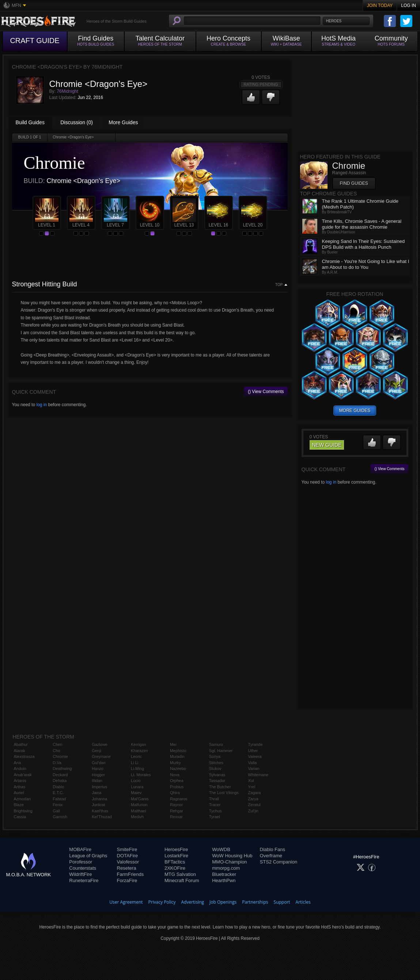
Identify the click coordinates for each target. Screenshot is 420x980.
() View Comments (266, 392)
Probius (177, 787)
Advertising (193, 902)
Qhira (175, 793)
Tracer (215, 805)
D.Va (57, 763)
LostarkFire (176, 856)
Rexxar (176, 817)
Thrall (214, 799)
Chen (57, 744)
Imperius (99, 787)
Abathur (21, 744)
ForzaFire (127, 880)
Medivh (137, 817)
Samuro (216, 744)
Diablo (58, 787)
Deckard (60, 775)
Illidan (97, 781)
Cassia (20, 817)
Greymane (101, 756)
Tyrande (256, 744)
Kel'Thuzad (102, 817)
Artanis (20, 781)
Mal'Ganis (140, 799)
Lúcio (136, 781)
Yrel (252, 787)
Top (279, 285)
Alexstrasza (24, 756)
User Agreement (126, 902)
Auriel (19, 793)
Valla (253, 763)
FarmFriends (130, 874)
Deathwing (62, 769)
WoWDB (221, 849)
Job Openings (223, 902)
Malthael (139, 811)
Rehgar (177, 811)
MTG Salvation (180, 874)
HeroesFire (176, 849)
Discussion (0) (77, 122)
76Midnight (67, 91)
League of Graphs (88, 856)
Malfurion (139, 805)
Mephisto (178, 751)
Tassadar (217, 781)
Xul (251, 781)
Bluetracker (224, 874)
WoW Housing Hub (232, 856)
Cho (56, 751)
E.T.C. (58, 793)
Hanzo (98, 769)
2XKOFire (175, 868)
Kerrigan (139, 744)
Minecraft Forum (182, 880)
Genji (97, 751)
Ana (18, 763)
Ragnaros (179, 799)
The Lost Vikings (224, 793)
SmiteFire (127, 849)
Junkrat (98, 805)
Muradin (177, 756)
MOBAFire (80, 849)
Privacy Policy (162, 902)
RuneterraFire (84, 880)
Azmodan (22, 799)
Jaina (97, 793)
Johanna (99, 799)
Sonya (215, 756)
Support (282, 902)
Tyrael (215, 817)
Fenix (58, 805)
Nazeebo (178, 769)
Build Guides (30, 122)
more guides (355, 411)
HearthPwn (224, 880)
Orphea (177, 781)
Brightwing (23, 811)
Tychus (215, 811)
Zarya (253, 799)
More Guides (123, 122)
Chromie (60, 756)
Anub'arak (23, 775)
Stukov (215, 769)
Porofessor (81, 862)
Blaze (19, 805)
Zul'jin (253, 811)
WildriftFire (80, 874)
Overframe (271, 856)
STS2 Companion (279, 862)
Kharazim (139, 751)
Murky (175, 763)
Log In (408, 5)
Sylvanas (217, 775)
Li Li (135, 763)
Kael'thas (100, 811)
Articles (303, 902)
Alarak (20, 751)
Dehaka (60, 781)
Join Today (380, 5)
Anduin (20, 769)
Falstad (59, 799)
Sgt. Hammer (221, 751)
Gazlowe (100, 744)
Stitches (216, 763)
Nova (175, 775)
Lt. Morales (141, 775)
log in (41, 405)
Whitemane (258, 775)
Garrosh (60, 817)
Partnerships (255, 902)
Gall (56, 811)
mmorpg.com (226, 868)
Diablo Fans (273, 849)
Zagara (255, 793)
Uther (253, 751)
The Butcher (220, 787)
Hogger (98, 775)
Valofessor (128, 862)
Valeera (255, 756)
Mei (173, 744)
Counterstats (83, 868)
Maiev (136, 793)
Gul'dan (99, 763)
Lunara (137, 787)
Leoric (136, 756)
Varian (254, 769)
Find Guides (354, 183)
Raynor (176, 805)
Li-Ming (137, 769)
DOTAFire (128, 856)
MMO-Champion (229, 862)
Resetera (127, 868)
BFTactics (175, 862)
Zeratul (254, 805)
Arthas (20, 787)
